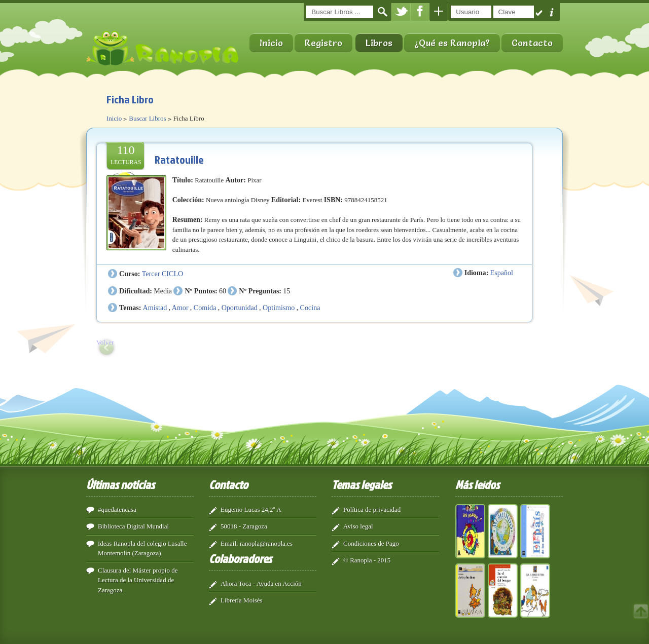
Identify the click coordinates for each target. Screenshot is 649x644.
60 (223, 291)
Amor (180, 308)
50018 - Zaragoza (244, 526)
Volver (105, 342)
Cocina (310, 308)
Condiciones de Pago (371, 543)
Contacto (532, 43)
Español (502, 273)
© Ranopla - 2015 (367, 560)
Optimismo (279, 308)
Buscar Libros (147, 118)
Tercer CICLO (163, 274)
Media (163, 291)
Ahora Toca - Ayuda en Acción (261, 583)
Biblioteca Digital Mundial (133, 526)
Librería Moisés (242, 600)
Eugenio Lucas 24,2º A (251, 509)
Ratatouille (179, 159)
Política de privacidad (372, 509)
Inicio (271, 43)
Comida (205, 308)
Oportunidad (240, 308)
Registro (323, 43)
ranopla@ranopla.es (266, 543)
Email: (229, 543)
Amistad (155, 308)
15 (286, 291)
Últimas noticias (120, 484)
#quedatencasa (117, 509)
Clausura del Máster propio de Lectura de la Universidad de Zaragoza (138, 580)
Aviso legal (358, 526)
